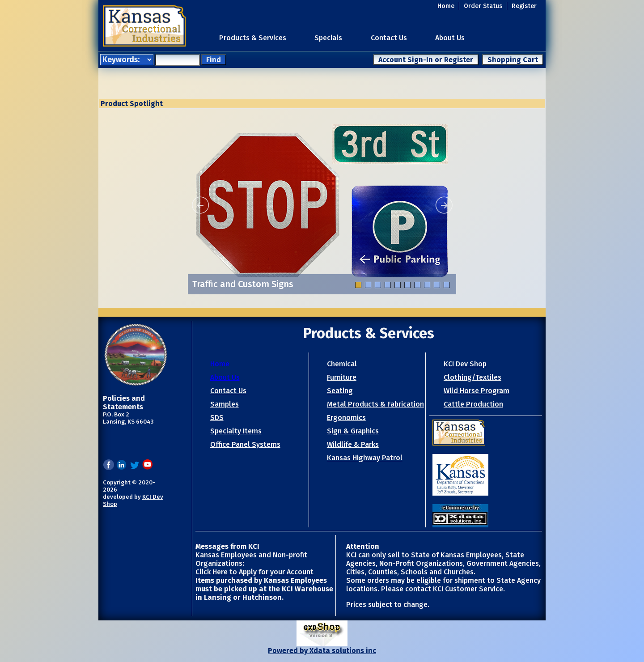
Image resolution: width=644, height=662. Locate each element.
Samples (225, 404)
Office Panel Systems (245, 444)
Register (524, 6)
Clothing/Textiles (472, 377)
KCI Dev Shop (465, 364)
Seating (340, 391)
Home (446, 6)
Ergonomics (346, 418)
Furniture (342, 377)
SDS (217, 418)
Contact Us (389, 38)
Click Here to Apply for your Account (254, 572)
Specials (328, 38)
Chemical (342, 364)
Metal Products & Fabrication (375, 404)
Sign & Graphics (353, 431)
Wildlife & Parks (353, 444)
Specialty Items (236, 431)
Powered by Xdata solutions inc (322, 651)
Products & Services (253, 38)
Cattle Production (473, 404)
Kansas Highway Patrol (365, 458)
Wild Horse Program (477, 391)
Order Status (483, 6)
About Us (450, 38)
